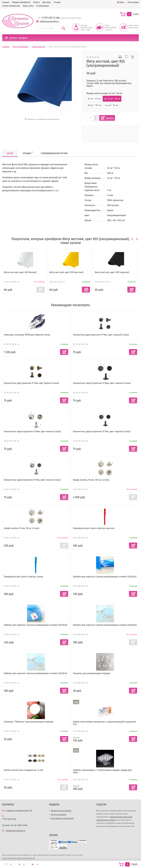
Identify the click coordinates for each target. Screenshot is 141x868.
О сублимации (43, 6)
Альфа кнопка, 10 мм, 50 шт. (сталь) (22, 528)
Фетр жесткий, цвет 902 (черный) (112, 272)
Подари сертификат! (21, 2)
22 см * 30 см (114, 99)
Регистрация (133, 2)
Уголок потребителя (11, 6)
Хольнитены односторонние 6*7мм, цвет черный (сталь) (102, 431)
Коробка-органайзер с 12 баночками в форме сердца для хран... (102, 771)
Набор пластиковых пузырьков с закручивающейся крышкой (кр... (104, 723)
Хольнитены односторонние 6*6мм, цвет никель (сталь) (32, 431)
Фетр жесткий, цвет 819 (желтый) (66, 272)
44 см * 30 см (112, 105)
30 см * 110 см (94, 105)
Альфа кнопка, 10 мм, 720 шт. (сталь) (91, 480)
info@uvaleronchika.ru (49, 21)
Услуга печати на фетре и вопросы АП (19, 858)
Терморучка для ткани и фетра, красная (94, 528)
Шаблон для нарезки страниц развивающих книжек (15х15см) (35, 673)
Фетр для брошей (59, 815)
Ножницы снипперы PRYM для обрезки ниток (27, 335)
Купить (110, 118)
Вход (120, 2)
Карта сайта (28, 6)
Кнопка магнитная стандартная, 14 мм (23, 770)
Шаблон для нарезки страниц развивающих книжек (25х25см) (36, 625)
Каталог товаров (16, 38)
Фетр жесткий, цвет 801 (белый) (20, 272)
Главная (6, 2)
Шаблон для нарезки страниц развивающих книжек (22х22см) (105, 577)
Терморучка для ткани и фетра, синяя (23, 577)
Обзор (10, 153)
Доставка (47, 2)
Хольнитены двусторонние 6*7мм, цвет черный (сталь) (101, 335)
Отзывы (57, 2)
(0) (12, 282)
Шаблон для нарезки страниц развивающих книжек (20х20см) (105, 625)
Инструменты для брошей (62, 818)
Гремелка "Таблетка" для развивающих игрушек (29, 722)
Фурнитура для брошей (61, 811)
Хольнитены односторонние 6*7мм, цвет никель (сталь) (32, 480)
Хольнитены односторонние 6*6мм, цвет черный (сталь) (102, 383)
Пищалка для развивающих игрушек (92, 673)
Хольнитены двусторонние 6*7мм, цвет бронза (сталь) (31, 383)
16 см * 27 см (94, 99)
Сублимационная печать (54, 153)
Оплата (36, 2)
